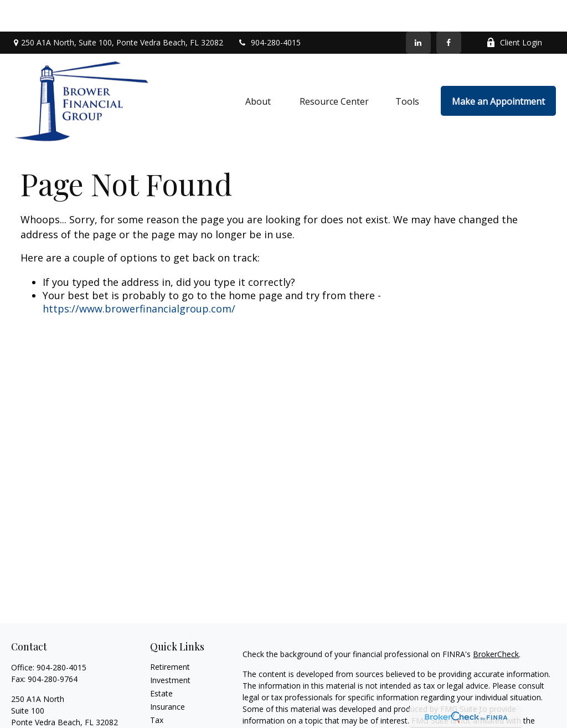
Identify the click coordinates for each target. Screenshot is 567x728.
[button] (259, 69)
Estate (161, 662)
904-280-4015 (269, 11)
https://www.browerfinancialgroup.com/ (139, 277)
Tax (157, 688)
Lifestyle (165, 715)
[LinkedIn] (418, 11)
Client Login (514, 11)
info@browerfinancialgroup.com (68, 710)
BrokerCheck (496, 622)
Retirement (170, 635)
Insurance (167, 675)
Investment (170, 648)
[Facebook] (449, 11)
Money (163, 702)
